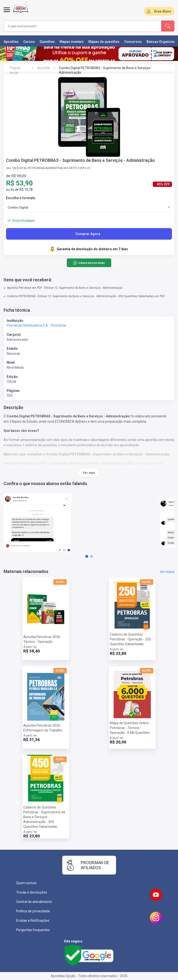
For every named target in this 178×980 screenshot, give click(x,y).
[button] (87, 556)
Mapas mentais (72, 42)
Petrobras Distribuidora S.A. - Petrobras (37, 325)
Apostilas (11, 42)
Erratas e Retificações (33, 921)
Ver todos (167, 572)
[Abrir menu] (7, 13)
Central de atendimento (34, 902)
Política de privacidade (33, 911)
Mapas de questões (104, 42)
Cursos (29, 42)
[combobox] (76, 26)
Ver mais (89, 473)
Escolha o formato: (21, 198)
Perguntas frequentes (33, 930)
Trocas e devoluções (32, 892)
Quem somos (26, 883)
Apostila (43, 68)
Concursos (133, 42)
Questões (47, 42)
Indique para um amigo (89, 263)
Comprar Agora (88, 234)
